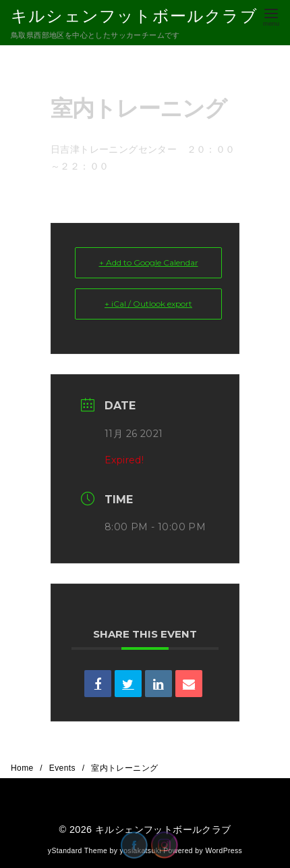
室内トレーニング (124, 768)
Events (64, 768)
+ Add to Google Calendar (149, 262)
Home (23, 768)
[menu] (271, 16)
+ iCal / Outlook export (148, 304)
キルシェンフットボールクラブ (134, 16)
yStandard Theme (78, 851)
